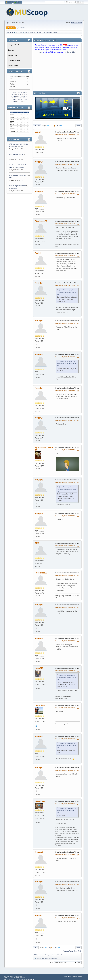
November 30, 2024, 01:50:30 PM (65, 482)
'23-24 (19, 92)
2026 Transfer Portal (16, 154)
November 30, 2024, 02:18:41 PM (65, 884)
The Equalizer (13, 188)
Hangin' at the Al (14, 45)
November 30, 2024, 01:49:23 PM (65, 390)
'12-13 (14, 102)
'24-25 (14, 92)
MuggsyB (39, 162)
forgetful (39, 283)
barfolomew (12, 157)
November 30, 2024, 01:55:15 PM (65, 607)
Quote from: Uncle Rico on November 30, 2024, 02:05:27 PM (67, 811)
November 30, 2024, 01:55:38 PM (65, 641)
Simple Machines (20, 978)
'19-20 (25, 95)
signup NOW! (71, 52)
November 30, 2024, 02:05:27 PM (65, 708)
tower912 (39, 668)
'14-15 (19, 99)
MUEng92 (39, 321)
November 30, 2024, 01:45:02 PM (65, 256)
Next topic (78, 951)
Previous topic (68, 951)
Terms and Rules (72, 976)
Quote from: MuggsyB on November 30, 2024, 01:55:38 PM (67, 678)
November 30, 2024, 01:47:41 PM (65, 357)
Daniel (38, 132)
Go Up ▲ (81, 976)
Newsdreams (41, 801)
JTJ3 (37, 543)
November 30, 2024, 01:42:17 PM (65, 164)
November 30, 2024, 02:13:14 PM (65, 770)
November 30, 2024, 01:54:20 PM (65, 575)
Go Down (37, 126)
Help (65, 976)
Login (40, 52)
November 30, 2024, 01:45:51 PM (65, 285)
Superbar (11, 50)
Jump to (51, 962)
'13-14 (25, 99)
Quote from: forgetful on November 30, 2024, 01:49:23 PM (67, 489)
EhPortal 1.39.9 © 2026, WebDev (14, 976)
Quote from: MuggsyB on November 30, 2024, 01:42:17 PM (67, 292)
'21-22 (14, 95)
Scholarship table (77, 23)
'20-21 (19, 95)
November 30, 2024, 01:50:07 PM (65, 450)
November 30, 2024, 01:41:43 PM (65, 134)
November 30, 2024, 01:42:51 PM (65, 194)
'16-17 (25, 97)
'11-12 (19, 102)
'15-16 (14, 99)
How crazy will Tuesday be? (18, 175)
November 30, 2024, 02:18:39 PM (65, 854)
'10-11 (25, 102)
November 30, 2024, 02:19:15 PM (65, 918)
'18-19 (14, 97)
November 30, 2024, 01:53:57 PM (65, 546)
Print (78, 126)
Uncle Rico (40, 705)
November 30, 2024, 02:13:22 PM (65, 804)
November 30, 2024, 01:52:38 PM (65, 516)
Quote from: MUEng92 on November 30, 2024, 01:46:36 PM (67, 364)
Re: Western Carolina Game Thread (67, 132)
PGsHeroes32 (41, 221)
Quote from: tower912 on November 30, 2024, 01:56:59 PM (67, 746)
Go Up (36, 948)
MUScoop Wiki (13, 66)
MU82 (21, 146)
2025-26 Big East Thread (17, 186)
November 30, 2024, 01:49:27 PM (65, 420)
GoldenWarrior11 (20, 167)
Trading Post (12, 55)
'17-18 (19, 97)
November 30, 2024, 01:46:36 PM (65, 323)
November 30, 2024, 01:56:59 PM (65, 671)
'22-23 (25, 92)
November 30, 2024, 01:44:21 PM (65, 224)
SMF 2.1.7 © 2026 (10, 978)
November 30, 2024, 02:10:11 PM (65, 739)
